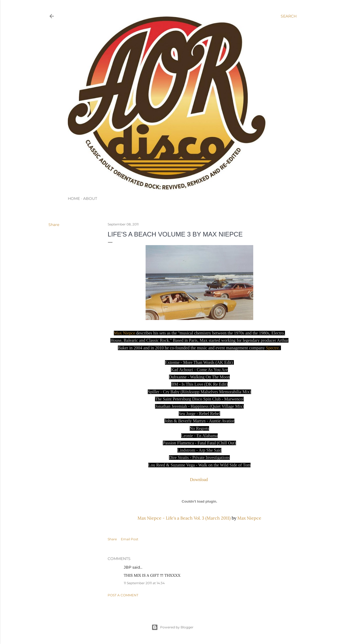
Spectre (272, 348)
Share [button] (54, 225)
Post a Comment (123, 595)
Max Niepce (124, 333)
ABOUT (90, 199)
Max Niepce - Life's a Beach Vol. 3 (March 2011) (184, 518)
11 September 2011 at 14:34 (144, 583)
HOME (74, 199)
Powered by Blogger (172, 627)
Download (200, 480)
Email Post (130, 539)
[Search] (289, 16)
